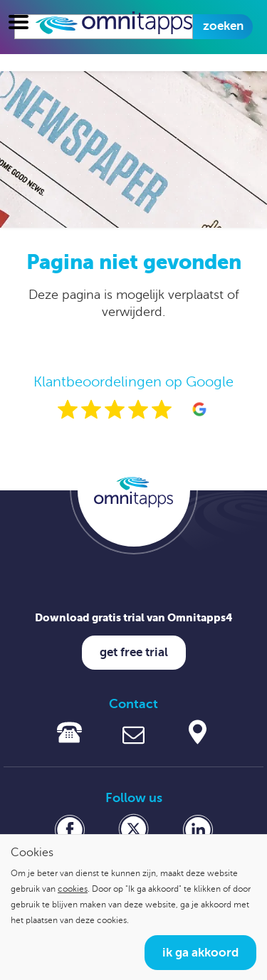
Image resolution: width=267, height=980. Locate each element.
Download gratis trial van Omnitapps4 (134, 617)
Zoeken (223, 26)
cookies (73, 889)
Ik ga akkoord (200, 953)
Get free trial (134, 652)
